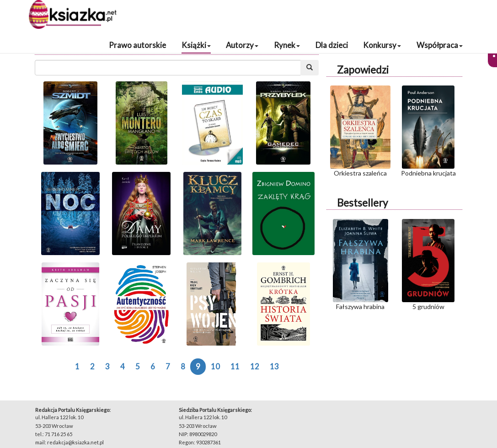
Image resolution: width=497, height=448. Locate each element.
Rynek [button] (287, 45)
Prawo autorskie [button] (137, 45)
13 (274, 366)
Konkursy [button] (382, 45)
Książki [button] (196, 45)
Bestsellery (362, 203)
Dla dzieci (332, 45)
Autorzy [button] (242, 45)
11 (235, 366)
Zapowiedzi (363, 70)
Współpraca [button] (440, 45)
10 (215, 366)
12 (255, 366)
